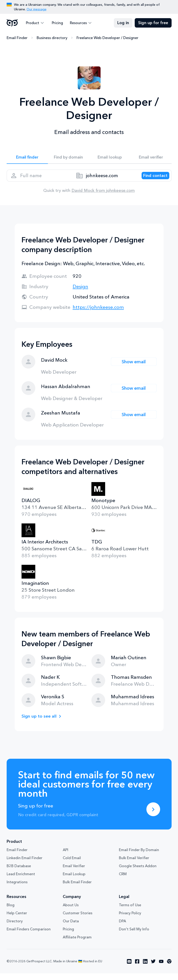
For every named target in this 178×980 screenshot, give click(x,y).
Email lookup (110, 158)
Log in (123, 23)
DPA (122, 928)
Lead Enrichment (21, 881)
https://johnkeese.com (98, 314)
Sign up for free (153, 23)
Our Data (71, 928)
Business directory (52, 38)
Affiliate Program (77, 944)
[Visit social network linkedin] (145, 968)
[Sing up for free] (153, 816)
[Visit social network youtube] (161, 968)
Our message (37, 9)
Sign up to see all (41, 723)
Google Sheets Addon (138, 872)
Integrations (17, 889)
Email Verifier (74, 872)
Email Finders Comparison (29, 936)
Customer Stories (78, 920)
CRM (123, 881)
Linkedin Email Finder (25, 864)
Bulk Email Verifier (134, 864)
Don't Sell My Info (134, 936)
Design (80, 293)
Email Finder (17, 38)
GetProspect (12, 23)
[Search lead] (151, 180)
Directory (15, 928)
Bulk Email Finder (77, 889)
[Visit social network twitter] (153, 968)
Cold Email (72, 864)
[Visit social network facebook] (137, 968)
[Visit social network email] (129, 968)
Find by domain (68, 158)
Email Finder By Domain (139, 856)
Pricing (55, 23)
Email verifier (151, 158)
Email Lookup (74, 881)
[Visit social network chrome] (169, 968)
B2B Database (19, 872)
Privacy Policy (130, 920)
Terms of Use (130, 912)
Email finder (27, 158)
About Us (71, 912)
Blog (11, 912)
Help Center (17, 920)
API (66, 856)
